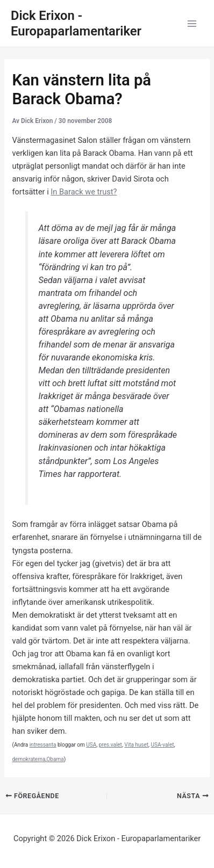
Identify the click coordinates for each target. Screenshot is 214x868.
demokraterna (28, 759)
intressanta (43, 745)
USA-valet (163, 745)
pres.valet (110, 745)
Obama (55, 759)
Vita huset (136, 745)
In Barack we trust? (84, 192)
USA (91, 745)
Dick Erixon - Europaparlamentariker (76, 23)
